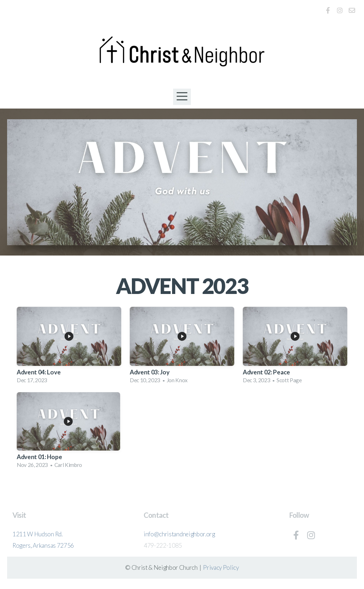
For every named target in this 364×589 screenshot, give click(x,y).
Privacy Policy (221, 567)
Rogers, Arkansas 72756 (43, 545)
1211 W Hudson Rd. (38, 534)
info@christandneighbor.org (179, 534)
